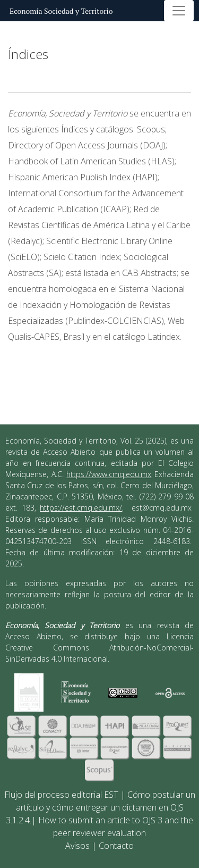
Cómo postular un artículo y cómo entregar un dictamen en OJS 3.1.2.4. (101, 807)
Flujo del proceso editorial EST (61, 795)
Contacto (116, 846)
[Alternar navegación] (179, 11)
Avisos (77, 846)
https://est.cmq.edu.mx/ (81, 508)
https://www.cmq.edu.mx (109, 474)
